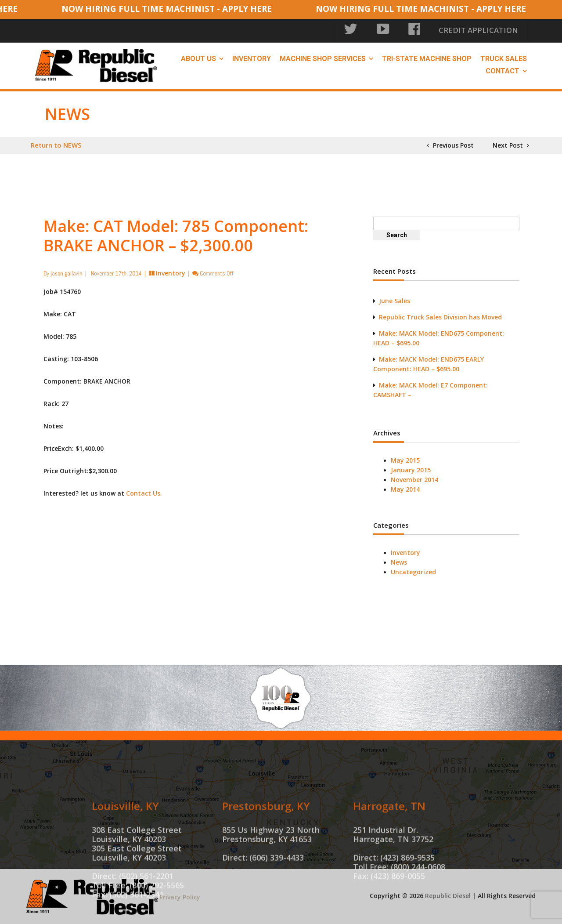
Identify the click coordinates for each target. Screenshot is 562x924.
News (399, 561)
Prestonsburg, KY (266, 842)
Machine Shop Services (323, 57)
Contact (503, 70)
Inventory (252, 57)
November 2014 (414, 478)
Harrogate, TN (389, 842)
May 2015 (405, 459)
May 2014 (405, 488)
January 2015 (411, 469)
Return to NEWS (56, 144)
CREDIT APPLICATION (492, 31)
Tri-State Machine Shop (427, 57)
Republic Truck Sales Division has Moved (440, 316)
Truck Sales (504, 57)
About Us (198, 57)
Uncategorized (413, 571)
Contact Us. (144, 492)
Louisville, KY (125, 842)
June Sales (394, 299)
